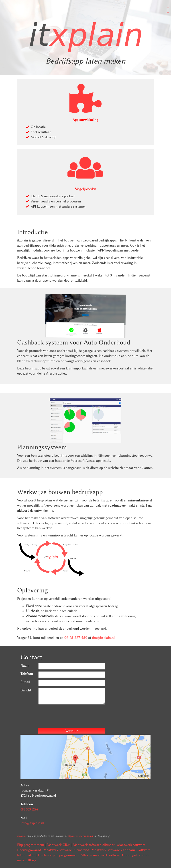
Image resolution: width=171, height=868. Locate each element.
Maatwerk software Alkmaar (94, 845)
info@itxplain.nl (32, 823)
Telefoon (27, 674)
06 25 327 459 (76, 637)
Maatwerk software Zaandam (113, 850)
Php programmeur (31, 845)
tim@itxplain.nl (103, 638)
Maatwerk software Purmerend (66, 850)
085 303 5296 (29, 809)
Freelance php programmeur (59, 855)
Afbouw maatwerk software (101, 855)
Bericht (26, 690)
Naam (25, 666)
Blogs (32, 860)
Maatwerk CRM (59, 845)
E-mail (25, 682)
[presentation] (72, 717)
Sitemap (22, 836)
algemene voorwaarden (80, 836)
